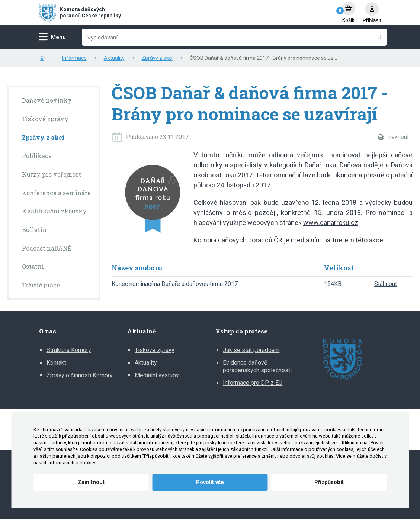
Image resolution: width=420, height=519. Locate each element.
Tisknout (398, 137)
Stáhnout (386, 284)
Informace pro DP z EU (253, 383)
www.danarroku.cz (331, 223)
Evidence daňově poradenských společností (257, 366)
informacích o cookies (73, 463)
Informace (74, 58)
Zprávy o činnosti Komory (80, 375)
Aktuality (114, 58)
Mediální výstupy (157, 375)
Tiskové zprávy (155, 350)
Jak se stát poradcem (251, 350)
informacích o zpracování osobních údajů (254, 430)
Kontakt (56, 363)
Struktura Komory (69, 350)
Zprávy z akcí (157, 58)
